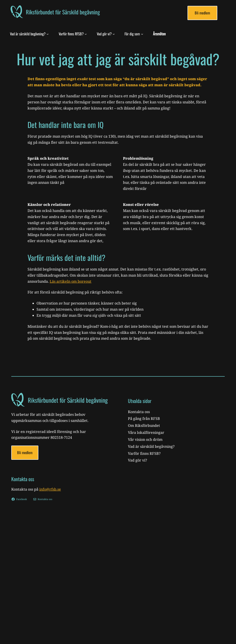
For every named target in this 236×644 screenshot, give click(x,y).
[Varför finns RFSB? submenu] (86, 34)
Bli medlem (202, 13)
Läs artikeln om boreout (71, 281)
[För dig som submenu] (142, 34)
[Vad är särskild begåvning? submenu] (48, 34)
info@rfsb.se (50, 489)
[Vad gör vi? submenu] (114, 34)
